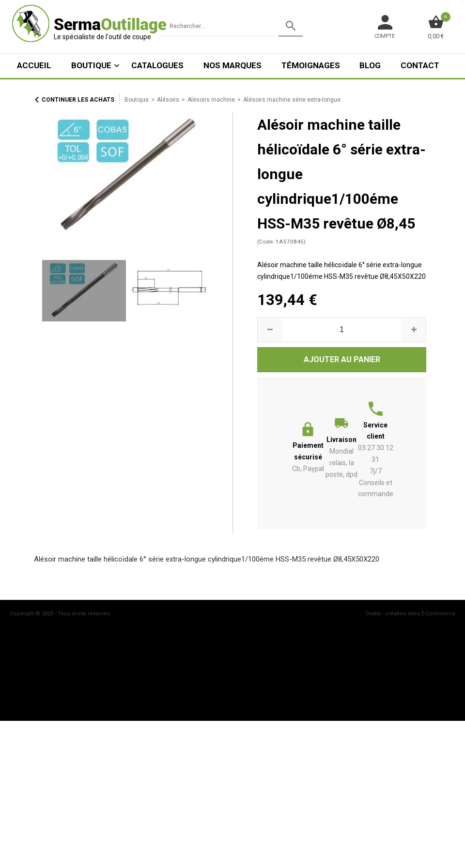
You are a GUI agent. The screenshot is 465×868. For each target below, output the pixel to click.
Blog (370, 65)
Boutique (91, 65)
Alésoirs (168, 100)
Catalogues (157, 65)
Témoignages (311, 65)
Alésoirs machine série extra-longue (292, 100)
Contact (420, 65)
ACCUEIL (34, 65)
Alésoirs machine (211, 100)
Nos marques (232, 65)
